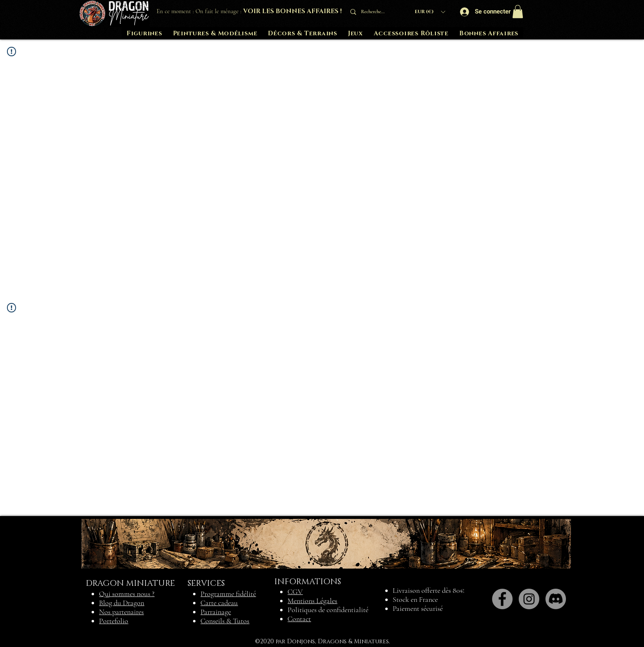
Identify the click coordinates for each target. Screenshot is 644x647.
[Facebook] (502, 599)
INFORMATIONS (308, 582)
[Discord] (556, 599)
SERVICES (206, 583)
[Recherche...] (375, 12)
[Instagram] (529, 599)
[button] (430, 12)
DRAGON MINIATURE (130, 583)
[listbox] (430, 12)
